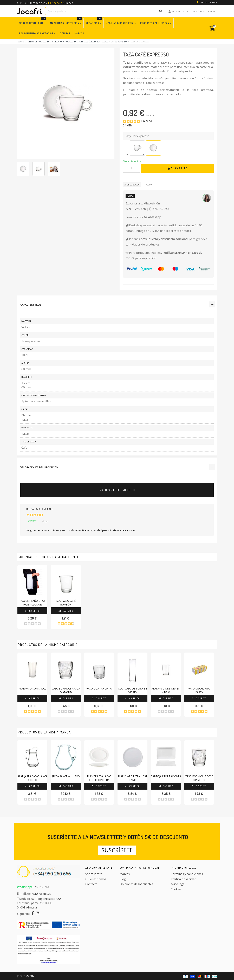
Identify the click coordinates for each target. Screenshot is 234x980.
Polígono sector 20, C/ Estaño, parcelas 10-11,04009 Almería (39, 903)
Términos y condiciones (187, 874)
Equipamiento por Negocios (36, 33)
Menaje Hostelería (33, 21)
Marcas (79, 33)
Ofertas (65, 33)
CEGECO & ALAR (132, 185)
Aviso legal (178, 884)
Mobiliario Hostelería (120, 23)
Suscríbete (117, 850)
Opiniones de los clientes (136, 884)
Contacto (91, 884)
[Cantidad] (132, 168)
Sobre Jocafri (94, 874)
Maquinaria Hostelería (66, 21)
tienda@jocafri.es (39, 894)
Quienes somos (96, 879)
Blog (123, 879)
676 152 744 (41, 887)
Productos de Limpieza (155, 23)
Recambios (94, 21)
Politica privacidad (184, 879)
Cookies (176, 889)
